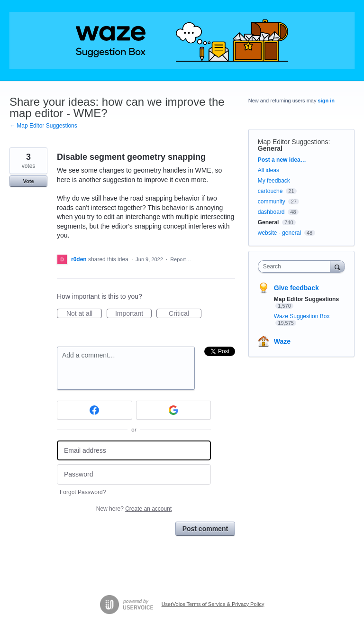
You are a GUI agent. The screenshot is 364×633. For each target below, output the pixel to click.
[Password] (134, 474)
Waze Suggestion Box (302, 316)
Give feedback (296, 288)
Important (133, 314)
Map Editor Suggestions (293, 142)
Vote (28, 181)
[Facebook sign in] (95, 410)
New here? (134, 509)
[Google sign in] (174, 410)
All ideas (268, 170)
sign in (326, 101)
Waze (282, 341)
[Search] (337, 266)
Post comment (205, 529)
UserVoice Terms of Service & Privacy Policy (213, 604)
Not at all (84, 314)
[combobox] (296, 266)
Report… (181, 259)
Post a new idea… (282, 160)
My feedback (274, 181)
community (272, 202)
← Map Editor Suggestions (43, 126)
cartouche (270, 191)
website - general (279, 233)
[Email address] (134, 451)
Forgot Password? (83, 492)
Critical (185, 314)
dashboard (271, 212)
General (270, 148)
